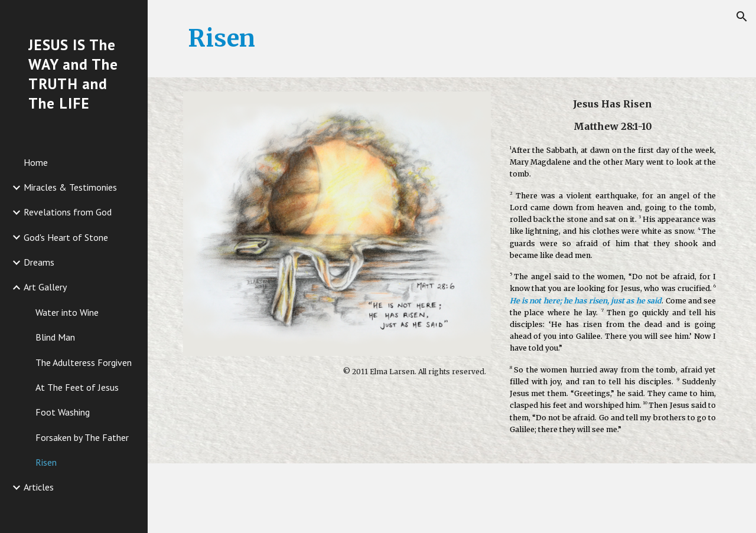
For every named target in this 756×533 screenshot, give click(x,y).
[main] (452, 39)
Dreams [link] (39, 262)
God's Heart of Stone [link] (66, 237)
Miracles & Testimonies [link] (70, 187)
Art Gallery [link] (45, 287)
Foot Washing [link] (63, 412)
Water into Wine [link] (67, 312)
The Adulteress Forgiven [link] (84, 362)
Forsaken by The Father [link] (82, 437)
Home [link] (36, 162)
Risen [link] (46, 462)
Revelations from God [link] (68, 212)
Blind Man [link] (55, 337)
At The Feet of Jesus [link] (77, 387)
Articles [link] (39, 487)
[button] (742, 17)
